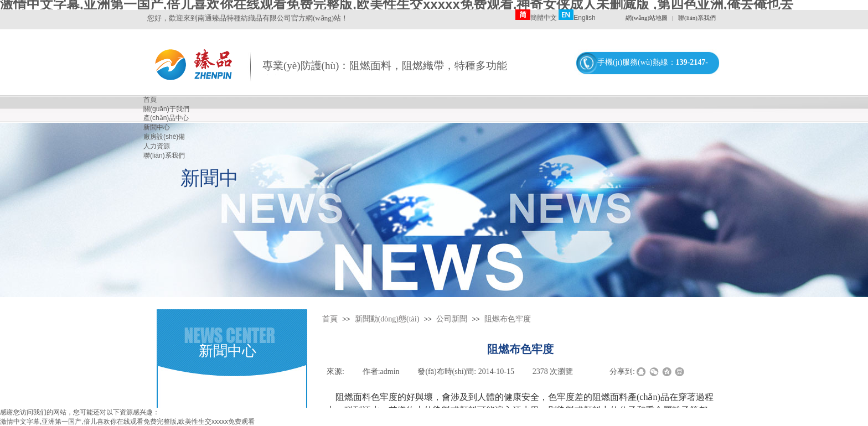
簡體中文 (536, 18)
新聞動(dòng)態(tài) (387, 319)
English (577, 18)
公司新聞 (452, 319)
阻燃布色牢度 (508, 319)
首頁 (330, 319)
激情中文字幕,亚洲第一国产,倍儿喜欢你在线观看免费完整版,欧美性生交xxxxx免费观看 (127, 422)
